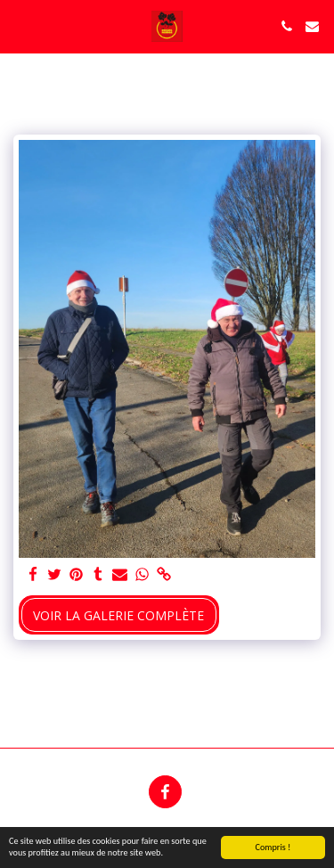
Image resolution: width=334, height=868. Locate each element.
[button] (20, 25)
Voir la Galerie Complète (118, 615)
